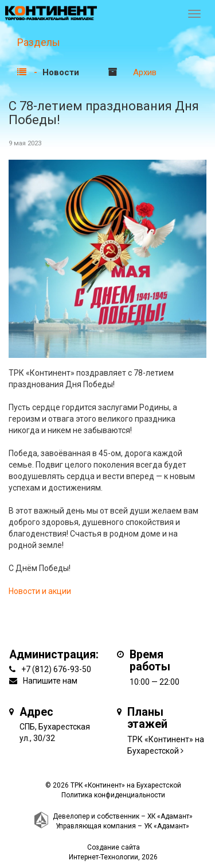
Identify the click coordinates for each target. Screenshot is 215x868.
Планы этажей (147, 718)
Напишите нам (50, 681)
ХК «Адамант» (170, 816)
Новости (61, 72)
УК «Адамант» (167, 826)
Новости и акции (40, 591)
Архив (145, 72)
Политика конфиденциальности (113, 795)
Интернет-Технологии (103, 857)
